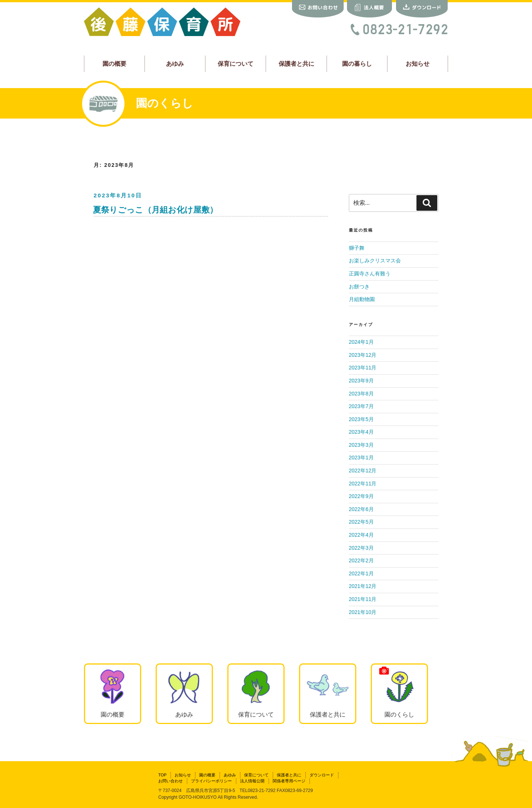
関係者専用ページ (289, 781)
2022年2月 (361, 560)
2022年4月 (361, 535)
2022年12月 (363, 471)
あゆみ (175, 64)
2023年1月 (361, 458)
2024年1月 (361, 342)
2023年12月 (363, 355)
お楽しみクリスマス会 (375, 261)
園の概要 (114, 64)
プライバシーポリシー (211, 781)
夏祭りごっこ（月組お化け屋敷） (155, 210)
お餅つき (359, 287)
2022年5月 (361, 522)
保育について (236, 64)
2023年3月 (361, 445)
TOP (162, 775)
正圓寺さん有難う (370, 274)
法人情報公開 (252, 781)
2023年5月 (361, 419)
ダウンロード (322, 775)
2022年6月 (361, 509)
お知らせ (418, 64)
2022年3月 (361, 548)
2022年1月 (361, 573)
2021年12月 (363, 586)
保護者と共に (296, 64)
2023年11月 (363, 368)
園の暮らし (357, 64)
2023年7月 (361, 406)
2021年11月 (363, 599)
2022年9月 (361, 496)
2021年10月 (363, 612)
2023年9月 (361, 381)
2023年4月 (361, 432)
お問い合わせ (171, 781)
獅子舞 (357, 248)
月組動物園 (362, 299)
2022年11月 (363, 484)
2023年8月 (361, 394)
